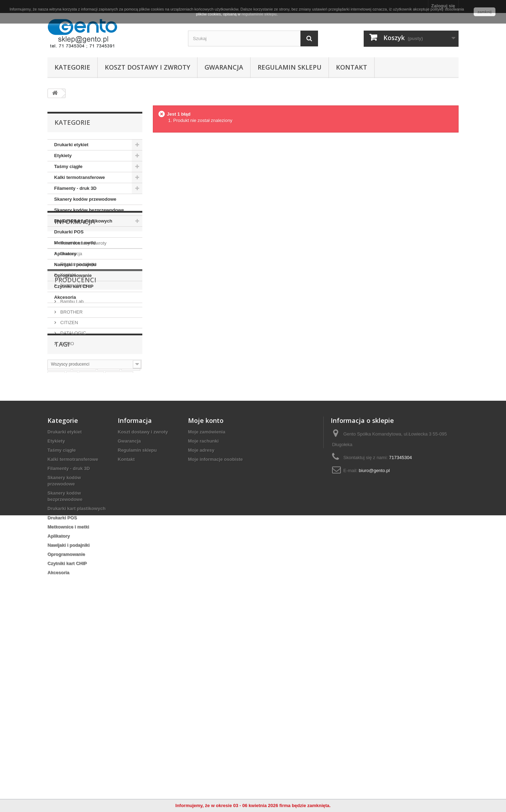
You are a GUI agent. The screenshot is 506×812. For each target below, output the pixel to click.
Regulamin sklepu (290, 67)
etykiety (59, 540)
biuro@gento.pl (374, 666)
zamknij (485, 12)
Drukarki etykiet (71, 145)
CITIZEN (69, 452)
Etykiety (63, 156)
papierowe (84, 562)
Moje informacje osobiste (215, 654)
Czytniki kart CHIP (74, 286)
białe (56, 551)
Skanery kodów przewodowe (85, 199)
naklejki (84, 540)
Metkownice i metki (75, 243)
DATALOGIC (73, 462)
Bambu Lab (71, 430)
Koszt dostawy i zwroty (147, 67)
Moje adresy (201, 645)
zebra (131, 540)
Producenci (75, 412)
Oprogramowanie (73, 275)
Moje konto (206, 616)
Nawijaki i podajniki (75, 265)
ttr (72, 551)
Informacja (75, 324)
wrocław (91, 551)
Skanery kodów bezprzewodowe (89, 210)
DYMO (67, 473)
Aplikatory (65, 254)
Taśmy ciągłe (68, 166)
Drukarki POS (69, 232)
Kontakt (352, 67)
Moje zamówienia (207, 627)
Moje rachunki (203, 636)
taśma (58, 562)
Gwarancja (224, 67)
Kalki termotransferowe (80, 177)
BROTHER (71, 441)
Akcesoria (65, 297)
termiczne (119, 551)
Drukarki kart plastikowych (83, 221)
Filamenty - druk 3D (75, 188)
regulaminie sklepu (259, 14)
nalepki (109, 540)
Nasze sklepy (73, 385)
